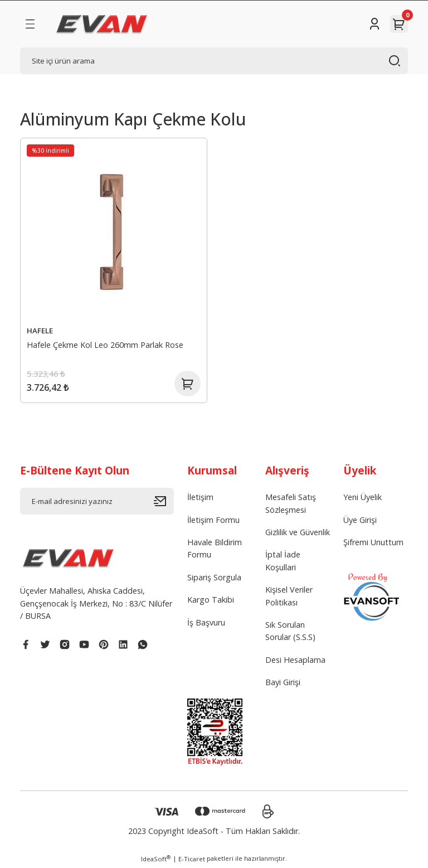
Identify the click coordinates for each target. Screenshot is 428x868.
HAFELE (40, 330)
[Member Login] (374, 24)
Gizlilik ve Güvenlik (298, 534)
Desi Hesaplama (295, 661)
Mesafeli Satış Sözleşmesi (291, 505)
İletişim (200, 499)
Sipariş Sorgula (214, 579)
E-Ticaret (192, 860)
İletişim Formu (213, 522)
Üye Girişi (360, 522)
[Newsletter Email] (97, 503)
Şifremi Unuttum (373, 544)
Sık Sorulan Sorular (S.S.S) (290, 632)
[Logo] (102, 24)
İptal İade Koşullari (283, 562)
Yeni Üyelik (363, 499)
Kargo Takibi (211, 601)
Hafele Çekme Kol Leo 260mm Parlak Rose (106, 344)
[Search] (214, 61)
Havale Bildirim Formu (215, 550)
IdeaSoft (156, 860)
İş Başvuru (206, 624)
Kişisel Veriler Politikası (289, 597)
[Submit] (164, 503)
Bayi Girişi (283, 684)
